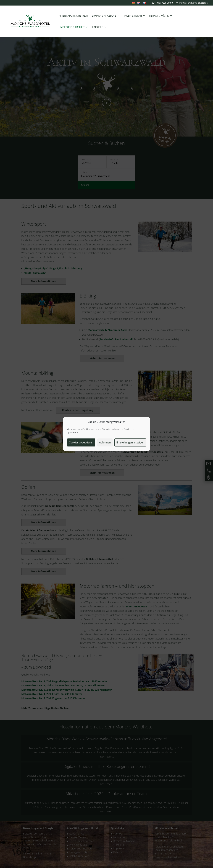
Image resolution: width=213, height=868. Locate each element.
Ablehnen (105, 442)
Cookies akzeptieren (81, 442)
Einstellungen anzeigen (130, 442)
